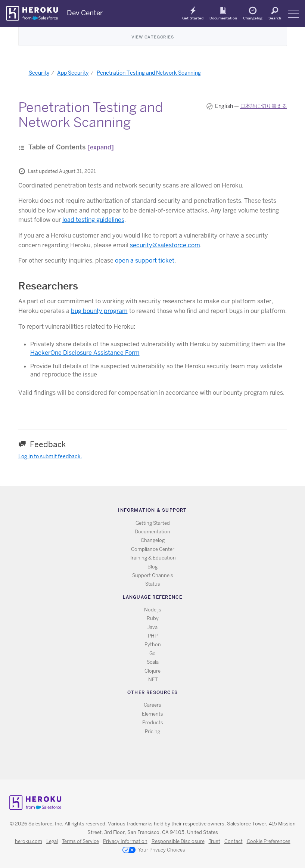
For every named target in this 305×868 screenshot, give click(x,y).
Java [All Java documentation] (152, 627)
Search (275, 18)
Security (39, 73)
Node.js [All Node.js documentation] (153, 610)
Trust (214, 841)
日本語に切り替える (264, 106)
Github (157, 766)
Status (153, 584)
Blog (152, 567)
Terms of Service (80, 841)
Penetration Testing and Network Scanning (149, 73)
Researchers (48, 286)
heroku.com (29, 841)
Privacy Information (125, 841)
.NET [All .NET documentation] (152, 680)
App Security (73, 73)
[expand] (101, 147)
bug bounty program (99, 311)
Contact (234, 841)
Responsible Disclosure (178, 841)
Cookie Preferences (269, 841)
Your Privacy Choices (154, 850)
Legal (52, 841)
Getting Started (153, 523)
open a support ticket (145, 261)
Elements (152, 714)
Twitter (146, 766)
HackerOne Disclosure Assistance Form (85, 353)
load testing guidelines (93, 220)
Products (153, 723)
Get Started (193, 18)
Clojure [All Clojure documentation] (152, 671)
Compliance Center (153, 549)
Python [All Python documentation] (153, 644)
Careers (152, 705)
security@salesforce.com (165, 245)
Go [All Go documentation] (152, 653)
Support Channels (153, 575)
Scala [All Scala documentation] (153, 662)
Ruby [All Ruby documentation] (153, 618)
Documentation (223, 18)
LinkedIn (168, 766)
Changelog (253, 18)
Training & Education (153, 558)
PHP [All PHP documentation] (153, 636)
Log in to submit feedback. (50, 456)
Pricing (152, 731)
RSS (135, 766)
